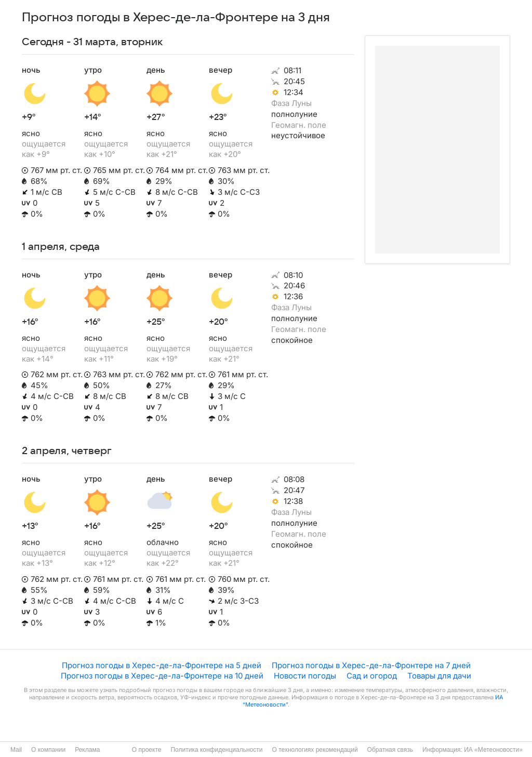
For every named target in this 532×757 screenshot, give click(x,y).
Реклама (87, 750)
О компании (48, 750)
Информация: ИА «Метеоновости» (473, 750)
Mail (16, 750)
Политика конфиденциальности (216, 750)
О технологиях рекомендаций (315, 750)
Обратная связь (390, 750)
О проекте (147, 750)
